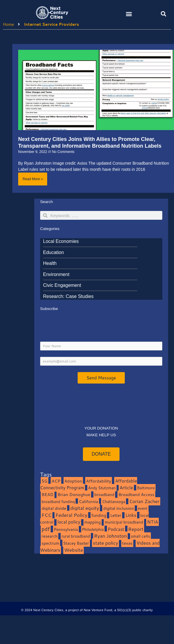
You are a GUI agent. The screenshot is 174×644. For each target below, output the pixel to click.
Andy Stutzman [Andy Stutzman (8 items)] (102, 488)
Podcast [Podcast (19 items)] (116, 529)
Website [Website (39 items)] (74, 550)
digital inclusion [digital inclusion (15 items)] (118, 508)
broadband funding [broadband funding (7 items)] (58, 502)
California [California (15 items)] (88, 501)
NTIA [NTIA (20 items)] (152, 522)
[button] (129, 14)
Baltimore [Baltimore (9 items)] (146, 488)
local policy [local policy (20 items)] (69, 522)
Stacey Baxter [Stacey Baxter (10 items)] (76, 543)
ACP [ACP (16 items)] (56, 481)
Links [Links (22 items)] (131, 515)
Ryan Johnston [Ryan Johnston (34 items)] (110, 536)
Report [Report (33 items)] (136, 529)
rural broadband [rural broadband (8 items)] (76, 536)
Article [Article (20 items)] (126, 488)
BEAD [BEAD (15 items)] (48, 494)
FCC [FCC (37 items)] (47, 515)
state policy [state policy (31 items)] (105, 543)
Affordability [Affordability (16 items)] (99, 481)
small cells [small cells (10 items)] (140, 536)
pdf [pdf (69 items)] (46, 529)
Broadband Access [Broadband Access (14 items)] (136, 494)
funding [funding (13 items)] (99, 515)
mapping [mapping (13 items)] (93, 522)
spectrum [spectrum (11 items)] (50, 543)
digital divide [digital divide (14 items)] (54, 508)
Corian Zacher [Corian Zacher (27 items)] (144, 501)
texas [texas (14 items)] (127, 543)
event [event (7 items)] (143, 508)
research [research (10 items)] (50, 536)
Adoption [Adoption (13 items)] (73, 481)
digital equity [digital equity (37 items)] (85, 508)
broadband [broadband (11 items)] (104, 494)
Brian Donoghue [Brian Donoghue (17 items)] (74, 494)
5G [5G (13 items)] (45, 481)
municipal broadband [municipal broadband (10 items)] (124, 522)
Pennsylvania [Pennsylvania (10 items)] (66, 529)
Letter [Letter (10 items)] (116, 515)
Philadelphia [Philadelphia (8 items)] (93, 529)
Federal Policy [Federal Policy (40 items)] (71, 515)
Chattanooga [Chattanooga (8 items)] (114, 501)
